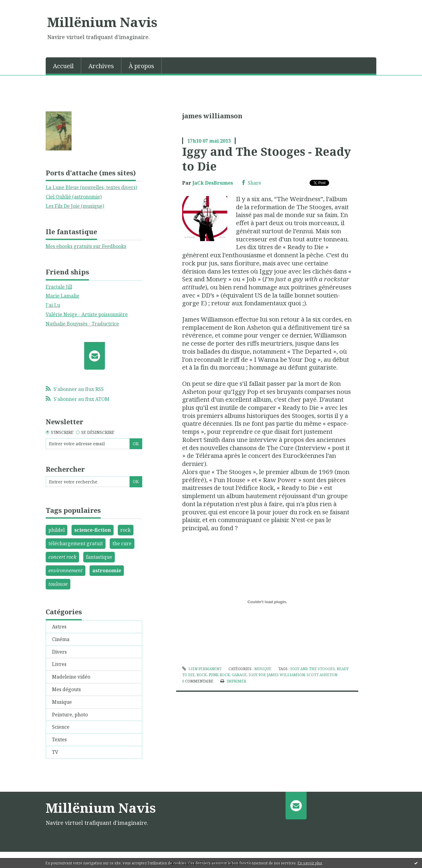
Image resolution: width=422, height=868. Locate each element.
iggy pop (257, 675)
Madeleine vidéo (71, 677)
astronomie (107, 570)
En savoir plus (310, 863)
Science (61, 727)
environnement (66, 570)
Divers (59, 652)
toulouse (58, 584)
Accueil (63, 66)
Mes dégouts (66, 689)
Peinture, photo (70, 715)
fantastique (99, 557)
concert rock (62, 557)
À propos (141, 66)
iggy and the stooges (313, 669)
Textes (59, 739)
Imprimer (233, 681)
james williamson (286, 675)
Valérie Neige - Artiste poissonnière (87, 314)
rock (125, 530)
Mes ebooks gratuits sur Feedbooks (86, 246)
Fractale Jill (59, 287)
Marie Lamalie (63, 296)
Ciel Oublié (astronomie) (74, 197)
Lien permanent (202, 669)
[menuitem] (63, 65)
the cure (122, 543)
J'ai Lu (53, 305)
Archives (101, 66)
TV (55, 752)
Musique (62, 702)
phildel (57, 530)
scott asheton (322, 675)
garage (239, 675)
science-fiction (93, 530)
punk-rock (219, 675)
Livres (59, 664)
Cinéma (61, 639)
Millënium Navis (102, 22)
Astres (59, 627)
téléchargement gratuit (76, 543)
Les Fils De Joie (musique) (75, 206)
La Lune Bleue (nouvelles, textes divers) (91, 187)
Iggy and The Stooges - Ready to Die (266, 159)
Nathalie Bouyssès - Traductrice (82, 324)
